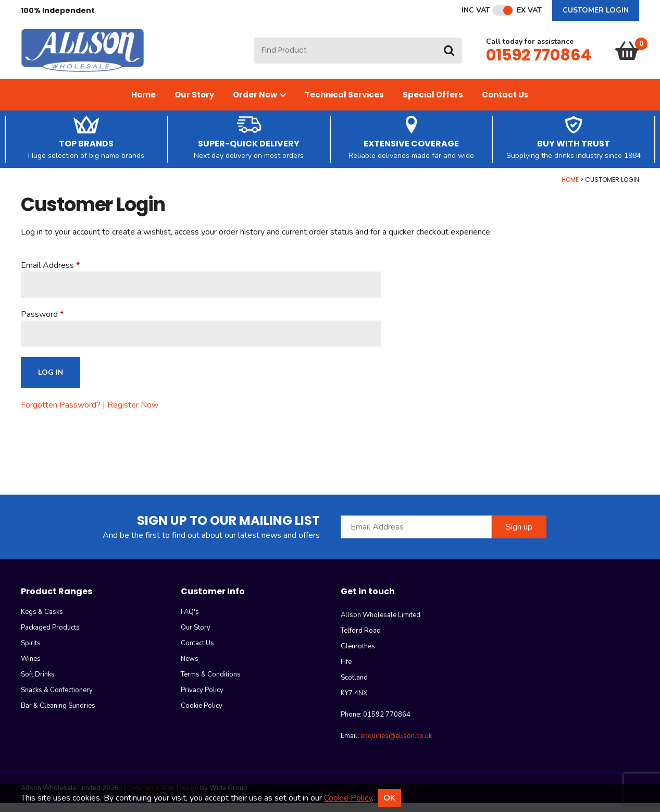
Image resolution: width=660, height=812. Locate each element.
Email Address (47, 274)
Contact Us (505, 103)
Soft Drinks (38, 683)
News (190, 668)
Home (144, 103)
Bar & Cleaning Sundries (58, 715)
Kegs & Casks (42, 621)
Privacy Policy (202, 699)
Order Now (259, 103)
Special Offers (433, 103)
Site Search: (254, 42)
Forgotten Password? (61, 414)
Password (39, 323)
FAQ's (190, 621)
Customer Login (596, 10)
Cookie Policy (202, 715)
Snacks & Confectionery (57, 699)
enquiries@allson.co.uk (396, 745)
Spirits (31, 652)
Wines (31, 668)
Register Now (133, 414)
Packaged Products (50, 636)
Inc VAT (476, 10)
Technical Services (344, 103)
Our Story (194, 103)
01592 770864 (539, 59)
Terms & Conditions (211, 683)
